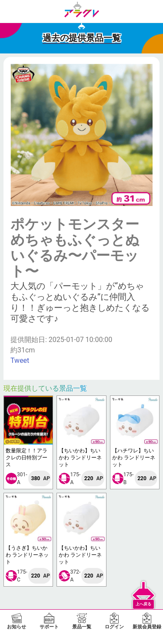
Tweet (20, 360)
